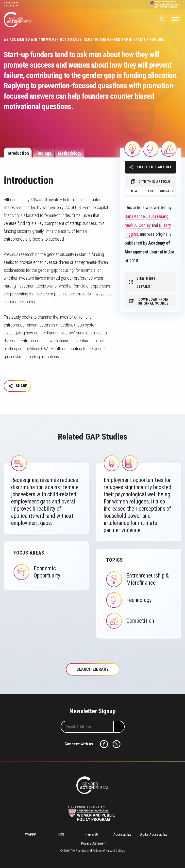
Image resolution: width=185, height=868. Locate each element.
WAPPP (31, 834)
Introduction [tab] (18, 153)
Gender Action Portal (18, 19)
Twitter (117, 744)
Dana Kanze (135, 216)
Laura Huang (158, 216)
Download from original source (153, 301)
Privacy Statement (94, 843)
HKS (61, 834)
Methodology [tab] (70, 153)
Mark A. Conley (138, 225)
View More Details (146, 283)
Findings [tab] (43, 153)
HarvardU (92, 834)
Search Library (92, 669)
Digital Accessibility (154, 834)
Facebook (104, 744)
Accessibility (122, 834)
